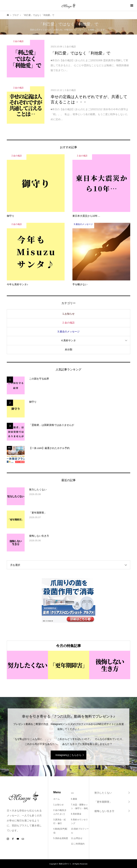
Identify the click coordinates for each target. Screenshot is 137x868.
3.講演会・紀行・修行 (60, 822)
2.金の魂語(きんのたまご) (60, 812)
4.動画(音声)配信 (60, 831)
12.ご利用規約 (78, 844)
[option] (27, 665)
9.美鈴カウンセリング (79, 822)
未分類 (68, 349)
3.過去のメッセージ (68, 332)
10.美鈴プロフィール (80, 831)
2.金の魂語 (68, 323)
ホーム (57, 799)
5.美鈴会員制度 (61, 838)
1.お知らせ (68, 314)
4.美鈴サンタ (68, 340)
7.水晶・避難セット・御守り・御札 (80, 807)
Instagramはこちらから (68, 755)
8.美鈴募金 (76, 814)
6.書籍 (74, 799)
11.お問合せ (77, 838)
